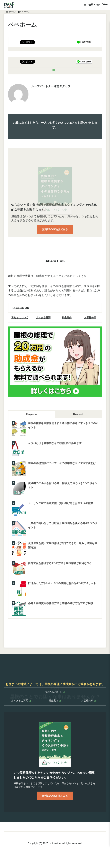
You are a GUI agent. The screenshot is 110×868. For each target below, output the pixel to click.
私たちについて (20, 317)
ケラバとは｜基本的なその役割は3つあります (55, 443)
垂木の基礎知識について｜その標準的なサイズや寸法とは (62, 463)
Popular (32, 414)
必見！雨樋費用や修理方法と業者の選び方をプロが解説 (61, 603)
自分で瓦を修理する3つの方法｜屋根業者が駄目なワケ (60, 563)
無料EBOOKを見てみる (55, 229)
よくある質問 (43, 317)
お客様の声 (90, 317)
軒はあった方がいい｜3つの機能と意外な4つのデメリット (62, 583)
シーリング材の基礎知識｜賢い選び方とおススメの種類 (61, 503)
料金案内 (67, 317)
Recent (78, 414)
